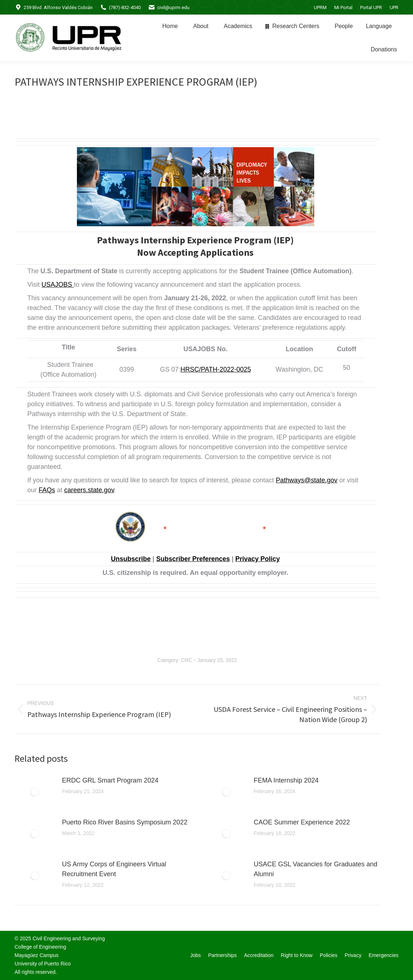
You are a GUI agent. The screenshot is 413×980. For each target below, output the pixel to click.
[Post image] (35, 792)
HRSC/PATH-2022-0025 (216, 369)
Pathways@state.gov (306, 480)
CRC (187, 660)
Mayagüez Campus (37, 955)
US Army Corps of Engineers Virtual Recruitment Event (114, 869)
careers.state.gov (89, 490)
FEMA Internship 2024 (286, 780)
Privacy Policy (258, 559)
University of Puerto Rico (43, 964)
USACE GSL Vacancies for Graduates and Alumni (315, 869)
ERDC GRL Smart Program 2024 (110, 780)
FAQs (47, 490)
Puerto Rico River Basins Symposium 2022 (125, 822)
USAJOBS (58, 285)
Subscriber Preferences (193, 559)
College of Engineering (40, 947)
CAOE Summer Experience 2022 (302, 822)
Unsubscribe (131, 559)
